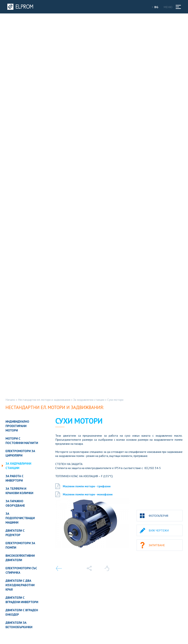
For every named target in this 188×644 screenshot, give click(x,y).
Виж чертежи (159, 530)
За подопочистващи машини (20, 518)
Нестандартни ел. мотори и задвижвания (44, 400)
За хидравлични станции (89, 400)
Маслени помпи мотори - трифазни (83, 486)
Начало (10, 400)
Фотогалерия (158, 516)
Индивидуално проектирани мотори (17, 426)
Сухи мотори (115, 400)
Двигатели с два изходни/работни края (20, 585)
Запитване (157, 545)
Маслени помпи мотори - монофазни (84, 494)
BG (158, 7)
